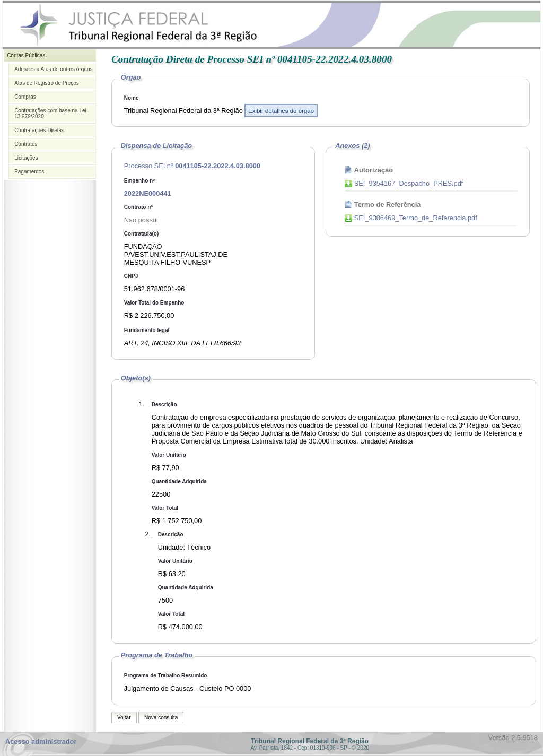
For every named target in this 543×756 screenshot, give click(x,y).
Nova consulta (161, 718)
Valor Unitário (169, 455)
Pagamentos (29, 172)
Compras (25, 97)
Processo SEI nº (192, 166)
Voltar (124, 718)
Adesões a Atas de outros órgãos (53, 69)
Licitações (26, 158)
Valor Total (165, 508)
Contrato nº (138, 207)
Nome (132, 98)
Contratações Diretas (39, 130)
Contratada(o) (142, 234)
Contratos (26, 144)
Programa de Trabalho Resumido (166, 676)
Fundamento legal (147, 330)
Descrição (164, 405)
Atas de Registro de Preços (47, 83)
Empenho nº (139, 181)
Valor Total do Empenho (154, 303)
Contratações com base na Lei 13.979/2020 (50, 114)
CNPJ (131, 276)
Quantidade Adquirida (179, 481)
